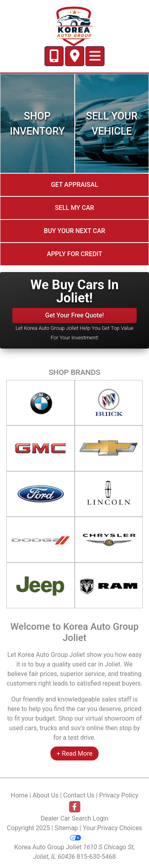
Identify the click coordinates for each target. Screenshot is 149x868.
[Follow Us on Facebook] (75, 807)
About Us (45, 795)
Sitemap (67, 828)
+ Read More (75, 753)
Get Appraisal (74, 185)
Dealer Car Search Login (74, 818)
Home (19, 795)
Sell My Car (74, 208)
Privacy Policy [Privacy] (119, 795)
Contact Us (79, 795)
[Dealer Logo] (74, 26)
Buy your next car (74, 231)
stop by (130, 728)
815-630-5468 (96, 857)
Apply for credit (74, 254)
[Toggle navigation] (95, 56)
